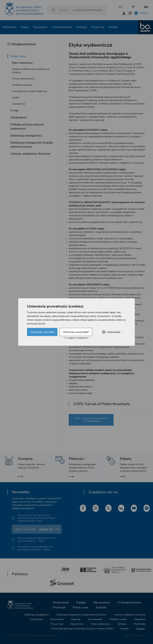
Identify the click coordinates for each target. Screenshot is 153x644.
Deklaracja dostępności (26, 136)
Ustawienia (112, 332)
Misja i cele (18, 56)
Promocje (81, 27)
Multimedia (140, 624)
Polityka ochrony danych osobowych (27, 127)
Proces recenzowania (23, 79)
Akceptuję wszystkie (42, 332)
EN (120, 7)
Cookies (140, 629)
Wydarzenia (9, 27)
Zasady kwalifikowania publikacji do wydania (31, 71)
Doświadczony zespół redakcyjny (30, 91)
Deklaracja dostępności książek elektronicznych (32, 145)
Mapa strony (77, 624)
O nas (14, 110)
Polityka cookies (118, 619)
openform (141, 635)
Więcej (39, 521)
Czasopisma (18, 104)
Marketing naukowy (22, 85)
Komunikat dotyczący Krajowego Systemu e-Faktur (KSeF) (82, 629)
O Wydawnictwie (62, 27)
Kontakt (113, 27)
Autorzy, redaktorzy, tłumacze (30, 154)
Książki (25, 27)
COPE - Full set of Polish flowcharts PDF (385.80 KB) (91, 420)
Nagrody (76, 619)
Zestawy (122, 624)
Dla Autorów (57, 619)
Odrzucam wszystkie (76, 332)
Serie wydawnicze (101, 624)
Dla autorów (40, 27)
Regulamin (140, 619)
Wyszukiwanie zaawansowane (88, 10)
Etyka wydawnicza (22, 63)
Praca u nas (98, 27)
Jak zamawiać (95, 619)
